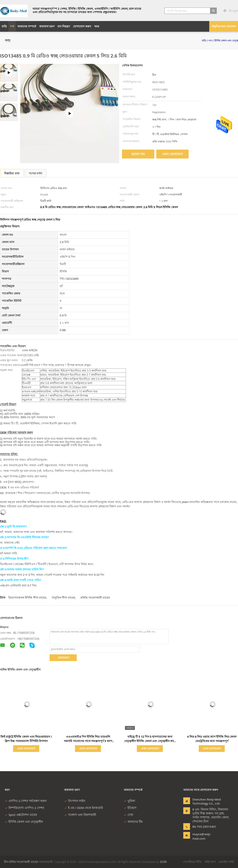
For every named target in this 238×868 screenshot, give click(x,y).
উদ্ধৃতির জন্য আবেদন (224, 26)
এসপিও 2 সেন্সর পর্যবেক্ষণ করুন (26, 801)
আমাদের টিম (133, 822)
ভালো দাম (138, 154)
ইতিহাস (130, 808)
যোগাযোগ (63, 658)
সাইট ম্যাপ (210, 862)
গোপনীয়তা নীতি (192, 862)
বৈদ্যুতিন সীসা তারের (63, 597)
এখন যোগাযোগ (172, 154)
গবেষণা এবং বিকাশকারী (80, 815)
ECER (164, 862)
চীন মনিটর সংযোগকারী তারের (21, 862)
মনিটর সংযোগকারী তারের (95, 597)
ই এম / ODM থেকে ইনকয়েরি (84, 808)
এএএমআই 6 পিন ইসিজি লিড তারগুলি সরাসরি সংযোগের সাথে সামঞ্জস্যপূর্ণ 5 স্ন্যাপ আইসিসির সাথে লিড (88, 741)
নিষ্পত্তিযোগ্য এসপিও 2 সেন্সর (24, 808)
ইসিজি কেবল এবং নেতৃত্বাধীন (24, 822)
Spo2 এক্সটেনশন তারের (21, 815)
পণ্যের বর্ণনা (36, 173)
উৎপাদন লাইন (75, 801)
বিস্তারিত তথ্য (12, 173)
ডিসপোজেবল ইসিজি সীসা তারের (27, 597)
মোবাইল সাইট (226, 862)
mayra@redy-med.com (202, 836)
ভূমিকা (129, 801)
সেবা (128, 815)
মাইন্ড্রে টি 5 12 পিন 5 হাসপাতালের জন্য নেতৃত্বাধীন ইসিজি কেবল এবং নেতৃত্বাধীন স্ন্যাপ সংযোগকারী (150, 741)
